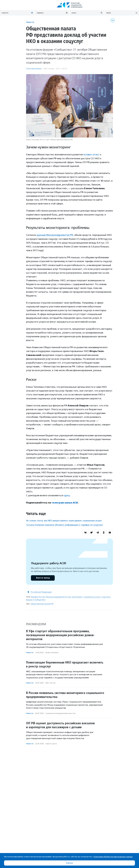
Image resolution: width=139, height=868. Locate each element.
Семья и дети (51, 743)
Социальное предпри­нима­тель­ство (60, 713)
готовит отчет (91, 154)
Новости (30, 22)
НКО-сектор (49, 69)
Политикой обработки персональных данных (113, 857)
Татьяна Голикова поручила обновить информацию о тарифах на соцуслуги (64, 524)
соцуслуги (106, 596)
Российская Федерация (41, 591)
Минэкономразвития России (58, 596)
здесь (67, 495)
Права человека (52, 652)
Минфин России (38, 596)
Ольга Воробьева (34, 69)
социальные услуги (92, 596)
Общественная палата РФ (42, 603)
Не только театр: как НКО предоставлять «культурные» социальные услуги (64, 520)
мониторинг (77, 596)
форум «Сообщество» (36, 599)
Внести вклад (43, 577)
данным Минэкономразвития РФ (55, 235)
